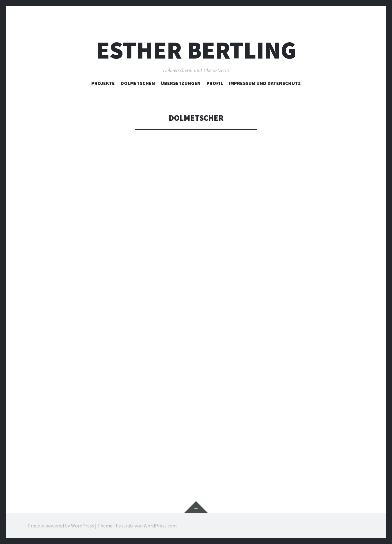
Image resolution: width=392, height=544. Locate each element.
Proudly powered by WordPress (61, 526)
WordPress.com (160, 526)
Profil (215, 83)
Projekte (103, 83)
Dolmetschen (138, 83)
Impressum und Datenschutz (265, 83)
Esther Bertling (196, 50)
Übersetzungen (181, 83)
